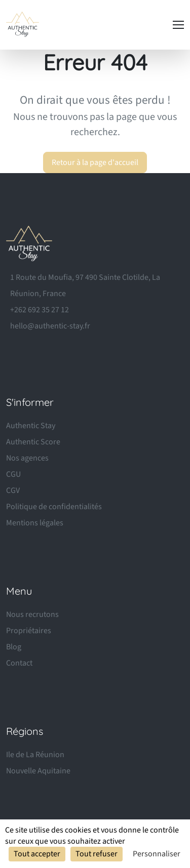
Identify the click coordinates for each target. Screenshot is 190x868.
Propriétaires (29, 631)
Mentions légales (35, 523)
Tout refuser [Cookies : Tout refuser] (97, 854)
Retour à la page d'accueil (95, 162)
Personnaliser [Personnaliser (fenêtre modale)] (157, 854)
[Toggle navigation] (178, 25)
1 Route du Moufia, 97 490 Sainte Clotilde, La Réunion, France (85, 285)
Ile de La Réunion (35, 755)
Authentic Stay (31, 426)
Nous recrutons (32, 614)
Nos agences (27, 458)
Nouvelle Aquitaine (38, 771)
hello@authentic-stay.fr (50, 326)
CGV (13, 490)
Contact (19, 663)
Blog (14, 647)
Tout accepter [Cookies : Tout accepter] (37, 854)
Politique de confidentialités (54, 507)
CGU (13, 474)
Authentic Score (33, 442)
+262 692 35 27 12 (40, 310)
